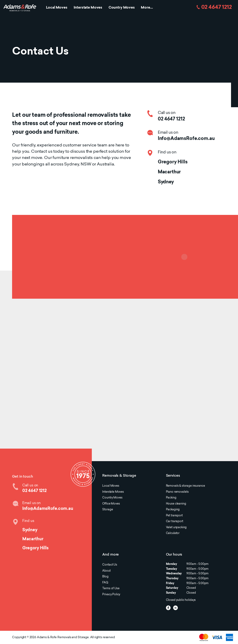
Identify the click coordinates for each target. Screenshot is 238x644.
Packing (171, 498)
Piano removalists (177, 492)
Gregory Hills (173, 162)
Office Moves (111, 504)
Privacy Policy (111, 595)
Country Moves (122, 8)
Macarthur (169, 172)
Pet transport (174, 516)
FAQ (105, 583)
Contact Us (110, 565)
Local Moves (57, 8)
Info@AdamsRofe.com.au (186, 139)
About (106, 571)
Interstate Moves (88, 8)
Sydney (166, 182)
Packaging (173, 510)
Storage (107, 510)
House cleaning (176, 504)
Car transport (175, 521)
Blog (105, 577)
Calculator (173, 533)
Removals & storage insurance (185, 486)
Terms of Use (111, 589)
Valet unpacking (176, 527)
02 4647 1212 (217, 8)
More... (147, 8)
